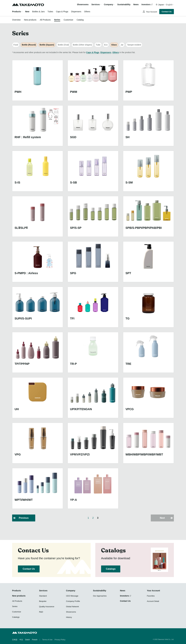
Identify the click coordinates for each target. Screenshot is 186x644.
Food (16, 45)
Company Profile (73, 601)
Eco (106, 45)
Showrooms (83, 5)
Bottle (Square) (47, 45)
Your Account (151, 12)
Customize (68, 20)
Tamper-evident (134, 45)
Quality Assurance (47, 607)
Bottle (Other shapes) (82, 45)
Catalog (80, 20)
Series (57, 20)
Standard (43, 596)
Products (17, 12)
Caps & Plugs (62, 12)
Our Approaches (100, 596)
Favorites (151, 596)
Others (87, 12)
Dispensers (76, 12)
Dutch (28, 640)
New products (30, 20)
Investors (146, 5)
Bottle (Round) (29, 45)
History (69, 617)
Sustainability (124, 5)
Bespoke (43, 601)
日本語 (15, 640)
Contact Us (167, 12)
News (136, 5)
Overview (16, 20)
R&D (41, 612)
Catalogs (111, 569)
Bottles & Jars (38, 12)
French (35, 640)
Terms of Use (47, 640)
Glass (114, 45)
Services (43, 591)
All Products (45, 20)
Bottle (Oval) (63, 45)
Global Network (72, 607)
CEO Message (72, 596)
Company (71, 591)
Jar (122, 45)
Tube (98, 45)
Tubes (50, 12)
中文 (21, 640)
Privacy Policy (60, 640)
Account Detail (153, 601)
